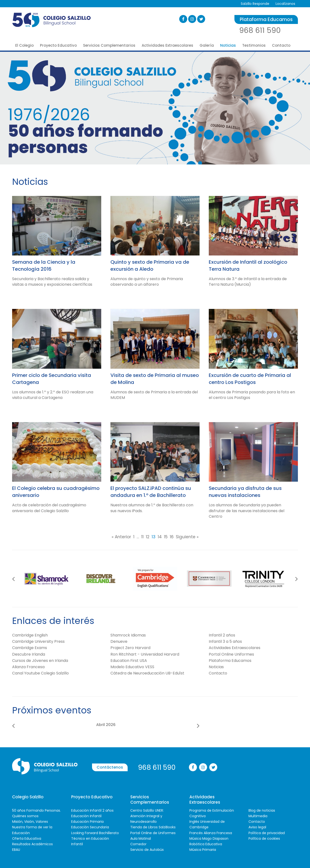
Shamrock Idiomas (128, 635)
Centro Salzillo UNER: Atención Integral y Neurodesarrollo (147, 816)
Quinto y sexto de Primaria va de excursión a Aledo (150, 266)
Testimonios (254, 45)
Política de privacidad (267, 833)
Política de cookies (264, 838)
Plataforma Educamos (266, 19)
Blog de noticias (262, 810)
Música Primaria (203, 850)
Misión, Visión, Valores (30, 822)
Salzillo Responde (255, 4)
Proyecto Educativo (58, 45)
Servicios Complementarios (109, 45)
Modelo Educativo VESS (132, 667)
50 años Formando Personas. (36, 810)
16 (172, 537)
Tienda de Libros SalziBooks (153, 827)
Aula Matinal (141, 838)
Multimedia (258, 816)
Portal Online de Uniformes (153, 833)
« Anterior (121, 537)
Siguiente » (187, 537)
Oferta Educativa (27, 838)
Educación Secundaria (90, 827)
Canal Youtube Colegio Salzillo (40, 673)
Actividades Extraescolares (167, 45)
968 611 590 (260, 30)
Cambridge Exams (30, 648)
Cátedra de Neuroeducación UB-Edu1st (147, 673)
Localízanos (285, 4)
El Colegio (24, 45)
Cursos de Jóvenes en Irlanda (40, 661)
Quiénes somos (25, 816)
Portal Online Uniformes (231, 654)
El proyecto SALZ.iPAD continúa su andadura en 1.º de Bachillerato (151, 492)
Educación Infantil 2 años (92, 810)
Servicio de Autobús (147, 850)
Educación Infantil (86, 816)
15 (166, 537)
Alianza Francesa (28, 667)
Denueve (119, 641)
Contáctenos (110, 767)
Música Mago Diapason (209, 838)
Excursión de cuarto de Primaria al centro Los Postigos (250, 379)
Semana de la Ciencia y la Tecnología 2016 (44, 266)
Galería (207, 45)
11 (142, 537)
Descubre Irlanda (29, 654)
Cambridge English (30, 635)
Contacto (281, 45)
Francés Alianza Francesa (211, 833)
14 (160, 537)
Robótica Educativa (206, 844)
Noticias (228, 45)
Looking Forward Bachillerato (95, 833)
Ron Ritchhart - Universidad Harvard (145, 654)
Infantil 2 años (222, 635)
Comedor (138, 844)
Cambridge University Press (38, 641)
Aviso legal (257, 827)
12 (148, 537)
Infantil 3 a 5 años (225, 641)
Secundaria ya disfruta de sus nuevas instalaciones (245, 492)
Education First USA (129, 661)
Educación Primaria (87, 822)
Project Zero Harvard (130, 648)
